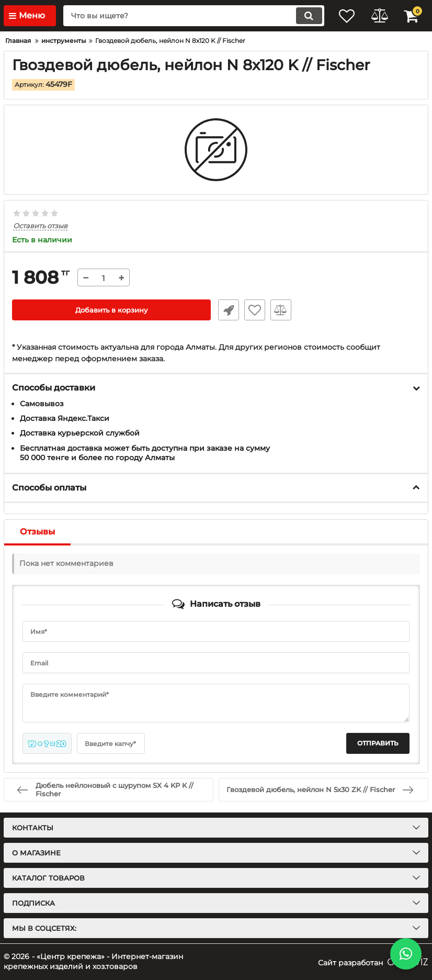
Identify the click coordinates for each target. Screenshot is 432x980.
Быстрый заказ (226, 310)
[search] (187, 16)
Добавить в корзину (112, 310)
